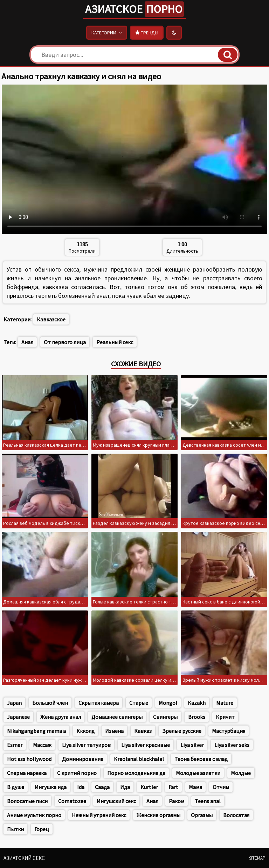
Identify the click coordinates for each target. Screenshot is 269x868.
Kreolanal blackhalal (139, 759)
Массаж (42, 745)
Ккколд (85, 731)
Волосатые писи (27, 801)
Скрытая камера (99, 703)
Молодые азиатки (198, 773)
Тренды (147, 33)
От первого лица (65, 342)
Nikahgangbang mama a (36, 731)
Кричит (225, 717)
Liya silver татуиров (86, 745)
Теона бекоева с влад (201, 759)
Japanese (18, 717)
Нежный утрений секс (99, 815)
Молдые (241, 773)
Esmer (15, 745)
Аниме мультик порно (34, 815)
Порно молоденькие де (136, 773)
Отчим (221, 787)
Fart (173, 787)
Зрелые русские (182, 731)
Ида (125, 787)
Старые (139, 703)
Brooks (197, 717)
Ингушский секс (116, 801)
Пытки (15, 829)
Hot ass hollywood (29, 759)
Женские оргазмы (158, 815)
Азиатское (134, 9)
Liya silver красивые (146, 745)
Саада (102, 787)
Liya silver (192, 745)
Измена (114, 731)
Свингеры (165, 717)
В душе (16, 787)
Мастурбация (229, 731)
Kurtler (149, 787)
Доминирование (83, 759)
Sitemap (257, 858)
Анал (27, 342)
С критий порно (77, 773)
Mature (225, 703)
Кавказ (143, 731)
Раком (177, 801)
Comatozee (72, 801)
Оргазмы (202, 815)
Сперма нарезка (27, 773)
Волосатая (236, 815)
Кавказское (51, 319)
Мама (195, 787)
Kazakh (197, 703)
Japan (14, 703)
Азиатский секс (24, 858)
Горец (42, 829)
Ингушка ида (51, 787)
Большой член (50, 703)
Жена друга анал (61, 717)
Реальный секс (115, 342)
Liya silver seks (232, 745)
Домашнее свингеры (117, 717)
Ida (81, 787)
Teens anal (208, 801)
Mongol (168, 703)
